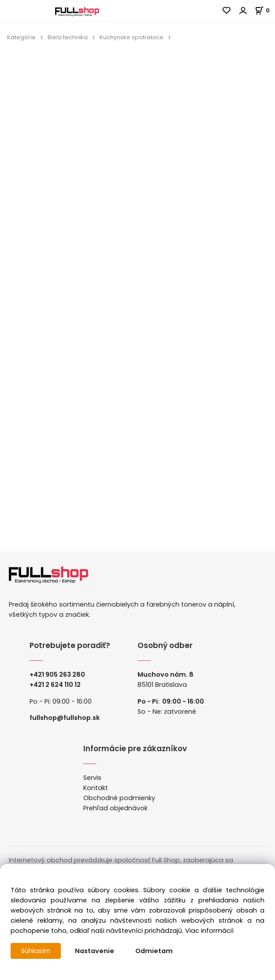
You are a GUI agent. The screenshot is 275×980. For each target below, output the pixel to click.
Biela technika (68, 37)
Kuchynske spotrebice (132, 37)
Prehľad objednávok (115, 808)
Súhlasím (36, 951)
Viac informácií (209, 931)
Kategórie (21, 37)
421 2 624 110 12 (57, 685)
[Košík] (265, 10)
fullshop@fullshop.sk (65, 718)
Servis (92, 778)
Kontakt (96, 788)
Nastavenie (95, 951)
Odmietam (154, 951)
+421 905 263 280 (57, 674)
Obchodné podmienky (119, 798)
